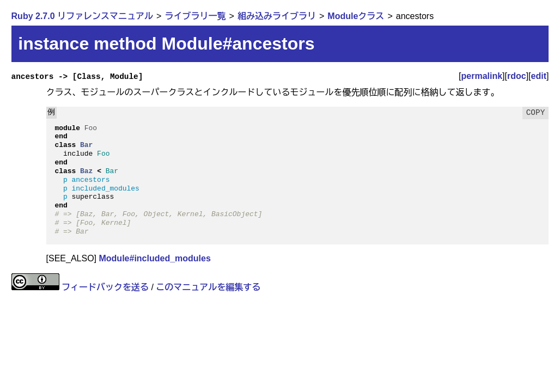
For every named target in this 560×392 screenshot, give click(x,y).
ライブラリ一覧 (195, 16)
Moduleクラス (356, 16)
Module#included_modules (154, 258)
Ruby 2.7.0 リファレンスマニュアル (82, 16)
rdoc (517, 76)
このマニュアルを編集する (208, 287)
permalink (482, 76)
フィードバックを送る (105, 287)
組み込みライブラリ (277, 16)
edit (539, 76)
